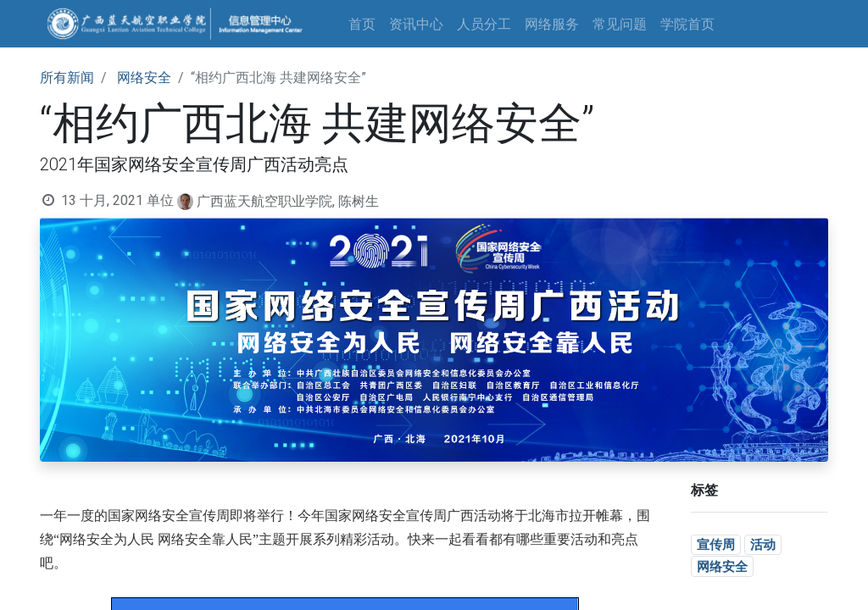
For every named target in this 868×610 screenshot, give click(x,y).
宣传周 (716, 544)
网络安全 (144, 78)
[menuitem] (362, 24)
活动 (763, 544)
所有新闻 (67, 78)
